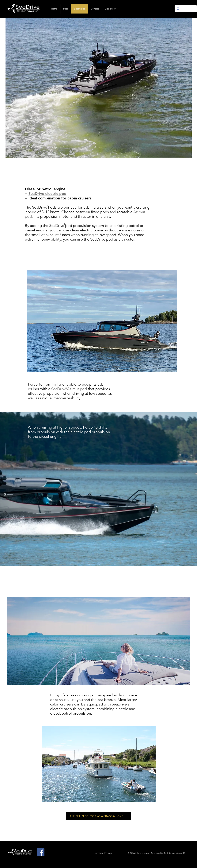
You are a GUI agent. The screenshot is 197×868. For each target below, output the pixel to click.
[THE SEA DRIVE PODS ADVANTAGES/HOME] (98, 816)
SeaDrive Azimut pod (69, 389)
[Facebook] (41, 852)
